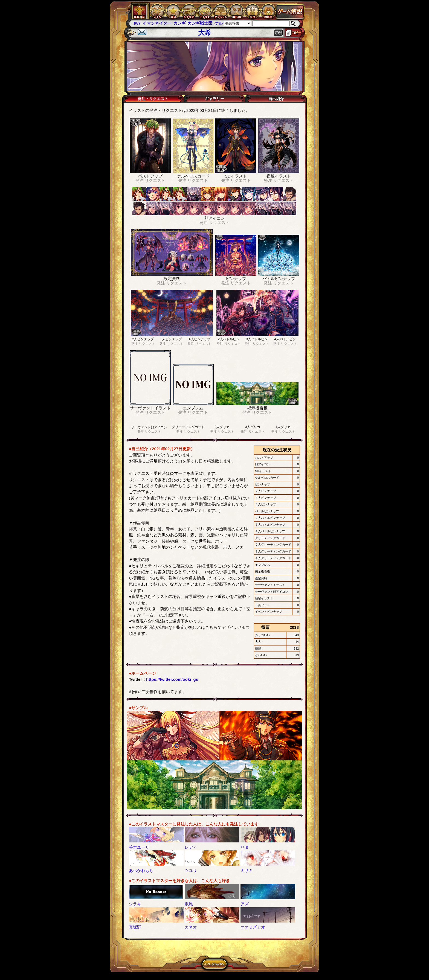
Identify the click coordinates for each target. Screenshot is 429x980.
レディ (191, 847)
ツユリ (191, 870)
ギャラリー (215, 99)
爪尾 (189, 904)
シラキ (135, 904)
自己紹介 (276, 99)
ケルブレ (223, 23)
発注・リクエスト (153, 99)
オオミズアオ (253, 927)
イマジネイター (157, 23)
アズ (245, 904)
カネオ (191, 927)
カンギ (180, 23)
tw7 (137, 23)
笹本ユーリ (139, 847)
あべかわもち (141, 870)
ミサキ (247, 870)
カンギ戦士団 (200, 23)
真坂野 (135, 927)
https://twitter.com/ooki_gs (172, 679)
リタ (245, 847)
